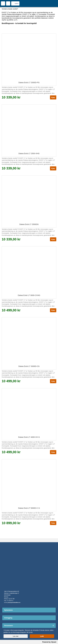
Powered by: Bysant (49, 642)
